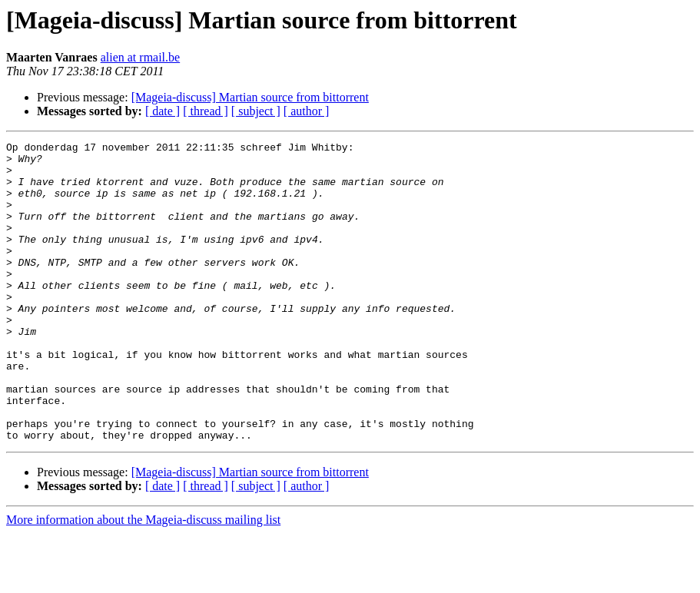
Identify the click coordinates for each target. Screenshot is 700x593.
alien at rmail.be (141, 57)
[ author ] (307, 111)
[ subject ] (256, 111)
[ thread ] (206, 111)
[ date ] (163, 111)
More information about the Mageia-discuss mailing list (143, 580)
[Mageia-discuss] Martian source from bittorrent (250, 97)
